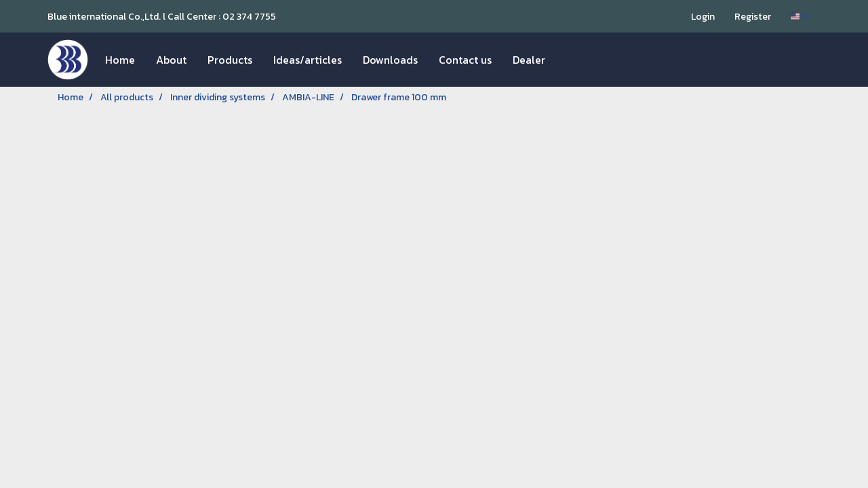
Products (230, 60)
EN (801, 16)
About (171, 60)
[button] (568, 60)
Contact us (465, 60)
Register (753, 17)
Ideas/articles (308, 60)
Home (120, 60)
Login (703, 17)
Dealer (529, 60)
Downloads (390, 60)
